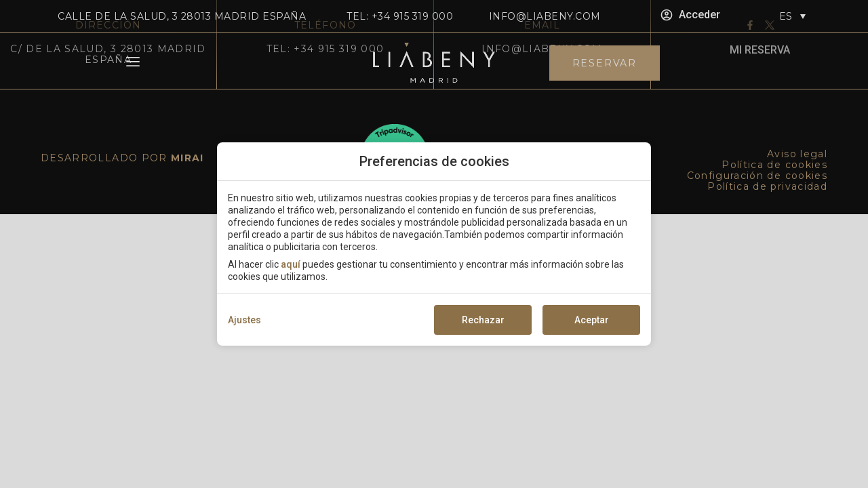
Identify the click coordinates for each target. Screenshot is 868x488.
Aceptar (592, 320)
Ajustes (244, 320)
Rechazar (483, 320)
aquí (291, 264)
